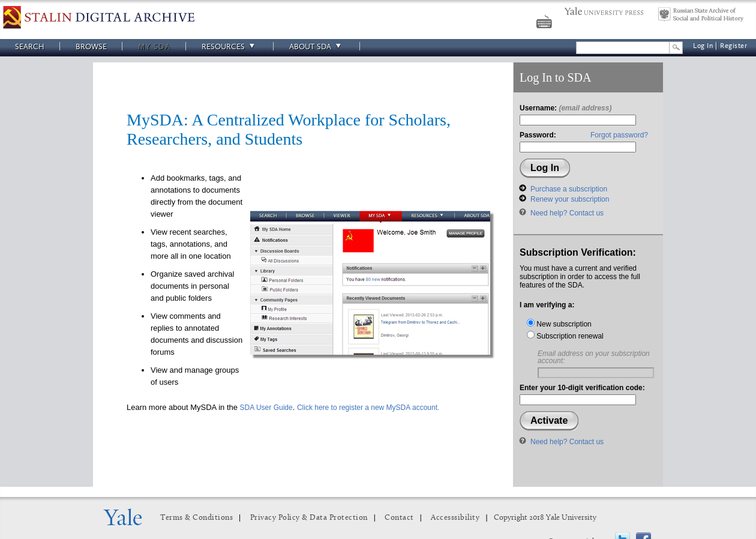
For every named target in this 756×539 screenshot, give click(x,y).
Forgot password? (619, 135)
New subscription (559, 324)
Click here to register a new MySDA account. (368, 408)
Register (733, 46)
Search (30, 47)
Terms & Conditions (196, 518)
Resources (230, 47)
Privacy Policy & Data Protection (309, 518)
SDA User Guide (266, 408)
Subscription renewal (565, 336)
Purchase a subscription (569, 189)
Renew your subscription (570, 199)
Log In (703, 46)
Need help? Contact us (567, 213)
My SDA (154, 47)
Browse (91, 47)
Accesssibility (455, 518)
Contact (399, 518)
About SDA (317, 47)
